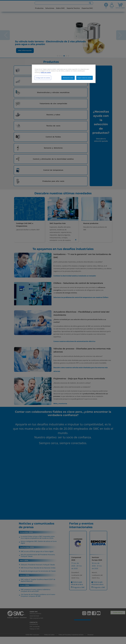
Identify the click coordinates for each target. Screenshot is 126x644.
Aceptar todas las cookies (85, 78)
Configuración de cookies (43, 78)
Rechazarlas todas (68, 78)
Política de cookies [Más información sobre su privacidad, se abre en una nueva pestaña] (46, 72)
